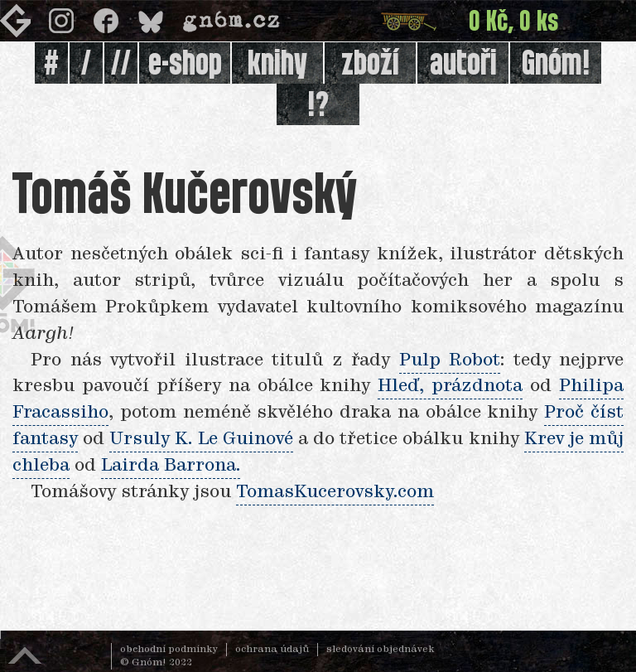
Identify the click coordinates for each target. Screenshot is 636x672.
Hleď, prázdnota (450, 386)
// (121, 65)
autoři (463, 65)
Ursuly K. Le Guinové (201, 439)
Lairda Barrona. (171, 466)
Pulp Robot (450, 360)
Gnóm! (556, 65)
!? (318, 106)
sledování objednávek (381, 650)
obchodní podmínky (169, 650)
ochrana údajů (272, 650)
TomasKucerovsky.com (335, 492)
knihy (277, 65)
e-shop (185, 65)
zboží (370, 65)
